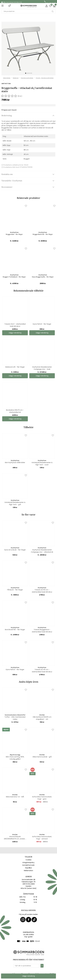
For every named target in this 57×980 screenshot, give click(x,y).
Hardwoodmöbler (27, 78)
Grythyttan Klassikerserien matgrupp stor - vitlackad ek (42, 551)
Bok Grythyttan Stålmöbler (15, 463)
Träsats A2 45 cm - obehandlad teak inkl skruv (42, 671)
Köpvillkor (29, 868)
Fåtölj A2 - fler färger (15, 590)
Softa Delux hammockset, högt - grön (42, 798)
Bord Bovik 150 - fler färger (15, 630)
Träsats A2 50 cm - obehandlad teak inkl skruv (42, 591)
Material (16, 78)
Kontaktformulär (28, 865)
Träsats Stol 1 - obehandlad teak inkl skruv (15, 325)
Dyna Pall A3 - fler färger (42, 324)
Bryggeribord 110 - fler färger (43, 234)
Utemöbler (7, 78)
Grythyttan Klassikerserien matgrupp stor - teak (42, 368)
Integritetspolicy (28, 862)
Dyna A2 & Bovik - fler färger (15, 550)
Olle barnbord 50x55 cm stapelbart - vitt (42, 718)
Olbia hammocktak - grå (42, 757)
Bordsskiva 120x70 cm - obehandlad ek (15, 411)
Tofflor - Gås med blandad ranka (15, 718)
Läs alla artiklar (28, 935)
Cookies (28, 860)
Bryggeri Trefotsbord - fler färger (14, 277)
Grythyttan (6, 84)
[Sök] (28, 11)
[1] (28, 49)
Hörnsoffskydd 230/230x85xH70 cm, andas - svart (15, 838)
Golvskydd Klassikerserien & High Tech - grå (15, 503)
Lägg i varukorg (42, 333)
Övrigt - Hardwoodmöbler (45, 78)
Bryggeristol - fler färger (14, 234)
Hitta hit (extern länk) (29, 888)
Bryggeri (27, 159)
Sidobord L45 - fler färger (15, 367)
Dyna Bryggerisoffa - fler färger (43, 277)
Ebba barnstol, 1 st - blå (15, 797)
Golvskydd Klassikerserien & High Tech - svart (42, 464)
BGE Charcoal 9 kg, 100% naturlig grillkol (15, 758)
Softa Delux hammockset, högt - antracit (42, 838)
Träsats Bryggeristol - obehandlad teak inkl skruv (42, 631)
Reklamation (28, 871)
